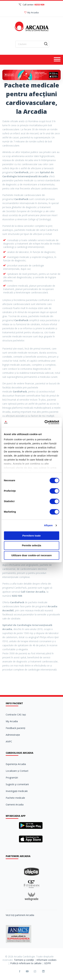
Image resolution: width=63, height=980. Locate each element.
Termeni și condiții (24, 960)
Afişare (48, 525)
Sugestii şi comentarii (17, 784)
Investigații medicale (17, 791)
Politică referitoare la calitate (26, 963)
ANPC (9, 741)
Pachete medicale (15, 798)
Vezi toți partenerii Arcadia (20, 915)
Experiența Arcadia (16, 764)
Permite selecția (31, 546)
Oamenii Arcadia (15, 805)
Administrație (13, 735)
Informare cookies (46, 960)
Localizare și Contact (17, 771)
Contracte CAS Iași (16, 715)
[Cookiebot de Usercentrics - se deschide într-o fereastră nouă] (45, 422)
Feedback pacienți (15, 728)
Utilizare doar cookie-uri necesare (31, 555)
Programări (12, 778)
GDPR (47, 963)
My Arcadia (32, 12)
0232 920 (39, 5)
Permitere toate (32, 536)
